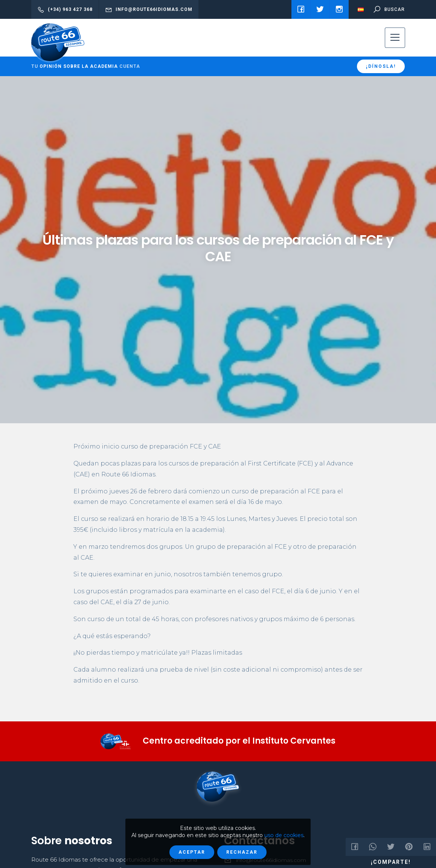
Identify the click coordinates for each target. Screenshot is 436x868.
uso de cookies (284, 835)
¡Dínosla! (381, 66)
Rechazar (242, 852)
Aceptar (192, 852)
